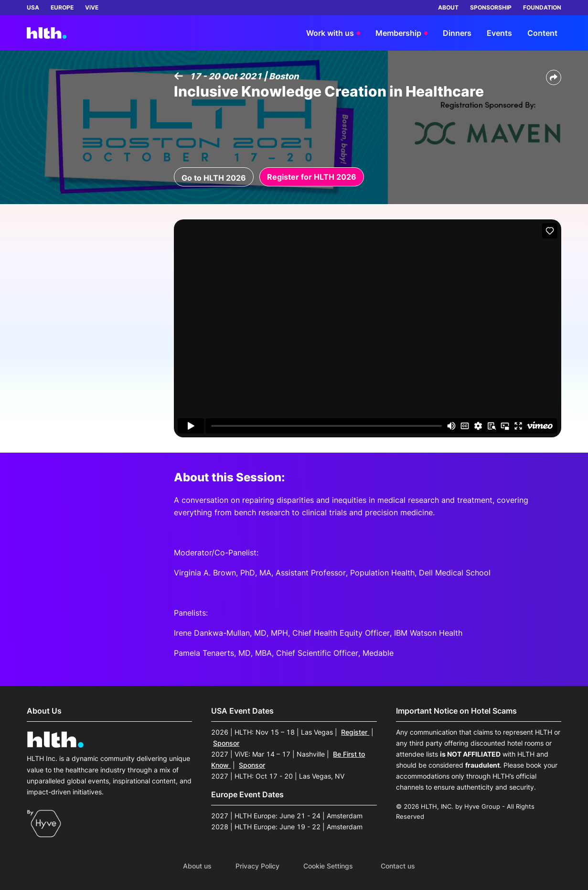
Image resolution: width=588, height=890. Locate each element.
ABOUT (448, 7)
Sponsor (226, 743)
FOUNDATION (542, 7)
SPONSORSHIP (491, 7)
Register (355, 732)
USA (33, 7)
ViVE (92, 7)
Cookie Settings (328, 866)
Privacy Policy (257, 866)
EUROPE (62, 7)
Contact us (398, 866)
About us (197, 866)
